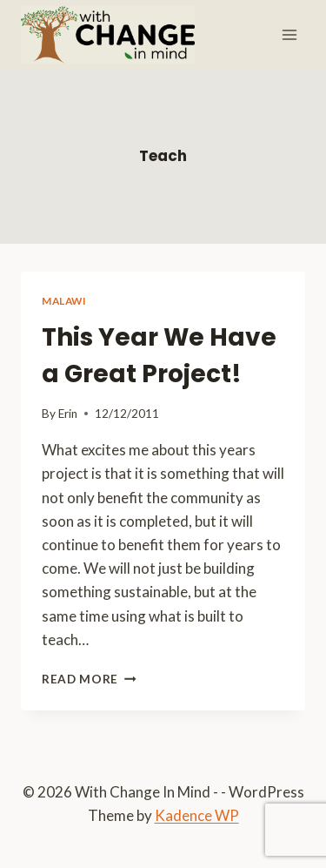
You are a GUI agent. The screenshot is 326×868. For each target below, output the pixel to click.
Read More (89, 679)
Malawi (64, 301)
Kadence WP (197, 815)
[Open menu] (289, 34)
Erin (68, 414)
